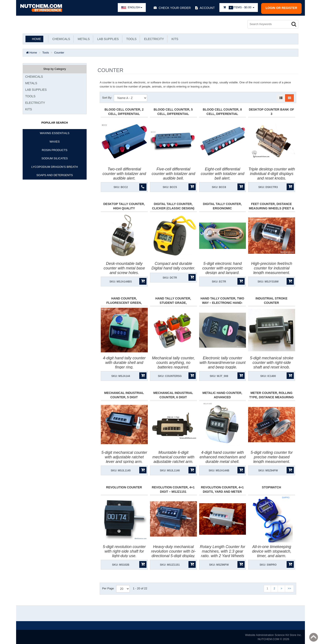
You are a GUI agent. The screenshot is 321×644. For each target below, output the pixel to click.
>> (289, 588)
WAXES (55, 141)
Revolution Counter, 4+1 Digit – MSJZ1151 (173, 489)
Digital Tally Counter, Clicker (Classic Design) (173, 206)
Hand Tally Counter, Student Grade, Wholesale (173, 302)
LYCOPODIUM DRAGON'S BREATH (55, 166)
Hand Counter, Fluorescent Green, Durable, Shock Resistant (124, 302)
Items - (239, 8)
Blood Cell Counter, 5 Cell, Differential (173, 111)
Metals (83, 39)
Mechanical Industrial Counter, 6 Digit (173, 395)
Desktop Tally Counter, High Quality (124, 206)
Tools (131, 39)
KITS (174, 39)
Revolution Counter (124, 487)
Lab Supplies (107, 39)
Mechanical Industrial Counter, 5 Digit (124, 395)
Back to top (314, 637)
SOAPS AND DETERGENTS (55, 175)
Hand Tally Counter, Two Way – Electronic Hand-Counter (222, 302)
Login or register (282, 8)
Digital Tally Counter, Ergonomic (222, 206)
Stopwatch (271, 487)
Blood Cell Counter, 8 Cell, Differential (222, 111)
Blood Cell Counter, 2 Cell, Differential (124, 111)
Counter (59, 52)
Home (37, 39)
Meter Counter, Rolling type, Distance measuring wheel (271, 397)
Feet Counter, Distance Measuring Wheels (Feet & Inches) (272, 208)
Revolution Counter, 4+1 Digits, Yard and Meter (222, 489)
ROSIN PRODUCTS (55, 149)
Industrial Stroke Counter (271, 300)
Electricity (153, 39)
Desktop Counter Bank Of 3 (271, 111)
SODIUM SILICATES (55, 158)
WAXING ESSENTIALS (55, 133)
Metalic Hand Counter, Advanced (222, 395)
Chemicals (60, 39)
